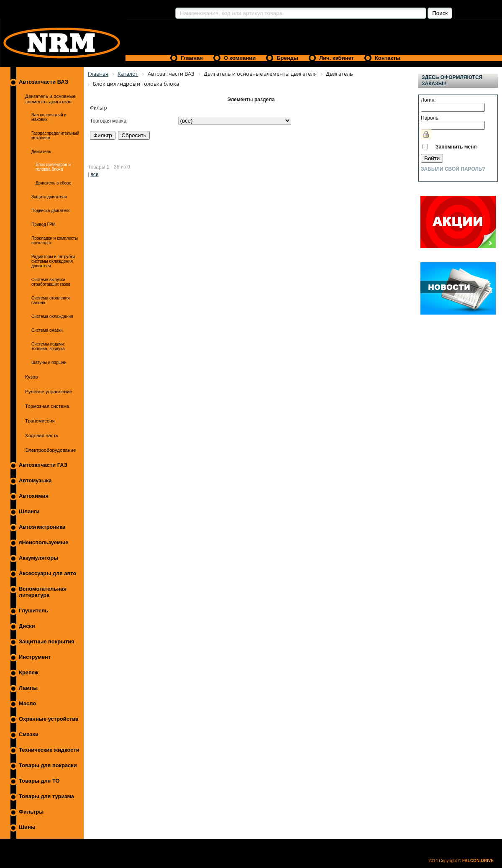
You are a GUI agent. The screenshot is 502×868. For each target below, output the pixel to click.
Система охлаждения (52, 316)
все (94, 174)
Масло (27, 703)
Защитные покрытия (47, 641)
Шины (27, 827)
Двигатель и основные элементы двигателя (50, 99)
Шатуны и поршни (49, 362)
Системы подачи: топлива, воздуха (48, 346)
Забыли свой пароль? (453, 169)
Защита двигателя (49, 197)
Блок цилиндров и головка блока (53, 167)
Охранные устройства (49, 719)
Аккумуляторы (38, 558)
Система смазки (47, 330)
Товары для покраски (48, 765)
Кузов (32, 377)
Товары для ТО (39, 781)
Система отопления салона (51, 300)
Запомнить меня (456, 147)
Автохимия (34, 496)
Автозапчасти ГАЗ (43, 465)
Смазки (29, 734)
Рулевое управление (49, 391)
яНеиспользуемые (44, 542)
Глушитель (33, 611)
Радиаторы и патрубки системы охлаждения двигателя (53, 261)
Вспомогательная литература (43, 592)
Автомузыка (35, 480)
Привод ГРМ (44, 224)
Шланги (29, 511)
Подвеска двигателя (51, 211)
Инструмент (35, 657)
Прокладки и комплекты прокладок (55, 241)
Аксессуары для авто (47, 573)
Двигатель (41, 152)
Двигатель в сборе (53, 183)
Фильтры (31, 812)
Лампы (28, 688)
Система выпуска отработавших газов (51, 282)
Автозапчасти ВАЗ (44, 82)
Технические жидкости (49, 750)
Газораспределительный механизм (55, 136)
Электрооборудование (51, 450)
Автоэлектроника (42, 527)
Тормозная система (47, 406)
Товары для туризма (46, 796)
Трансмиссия (40, 421)
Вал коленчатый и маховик (49, 117)
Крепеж (29, 672)
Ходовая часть (42, 435)
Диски (27, 626)
